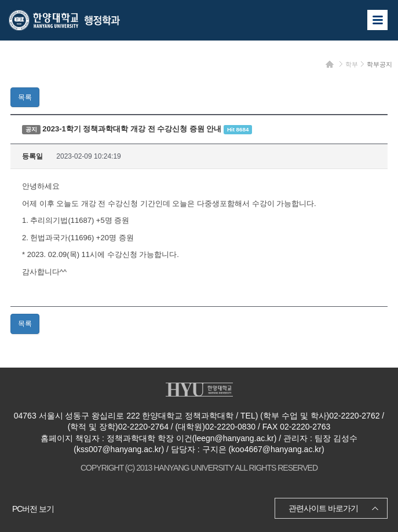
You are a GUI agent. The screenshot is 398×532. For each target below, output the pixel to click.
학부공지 (379, 64)
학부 (352, 64)
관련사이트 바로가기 (323, 508)
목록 (25, 97)
